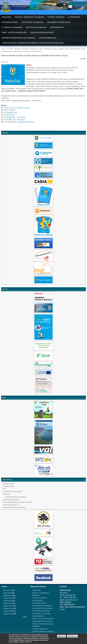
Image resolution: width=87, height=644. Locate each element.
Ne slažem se (72, 636)
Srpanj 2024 (7, 590)
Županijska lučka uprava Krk (13, 492)
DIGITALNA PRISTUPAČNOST (42, 33)
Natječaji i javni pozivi (37, 49)
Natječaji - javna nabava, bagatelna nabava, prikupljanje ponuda (62, 49)
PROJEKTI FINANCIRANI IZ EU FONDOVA (19, 38)
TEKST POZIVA (9, 110)
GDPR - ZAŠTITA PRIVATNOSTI (14, 33)
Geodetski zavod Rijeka (11, 500)
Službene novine (9, 486)
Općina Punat (21, 4)
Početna (3, 49)
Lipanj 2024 (7, 593)
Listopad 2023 (8, 614)
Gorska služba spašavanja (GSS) (14, 507)
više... (25, 617)
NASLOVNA (6, 17)
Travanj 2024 (7, 598)
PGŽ (5, 489)
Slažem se (61, 636)
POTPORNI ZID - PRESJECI (14, 120)
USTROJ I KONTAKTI (56, 17)
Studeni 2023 (8, 611)
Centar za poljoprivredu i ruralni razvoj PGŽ (17, 502)
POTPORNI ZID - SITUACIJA (14, 117)
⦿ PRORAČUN (74, 17)
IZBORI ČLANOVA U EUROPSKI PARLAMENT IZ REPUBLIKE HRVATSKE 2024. (33, 43)
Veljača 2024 (7, 603)
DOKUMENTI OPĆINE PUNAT (59, 22)
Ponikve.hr (7, 494)
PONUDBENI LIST (10, 113)
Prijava (62, 609)
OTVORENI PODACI (10, 22)
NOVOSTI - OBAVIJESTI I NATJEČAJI (29, 17)
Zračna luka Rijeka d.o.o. (11, 505)
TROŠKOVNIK (9, 115)
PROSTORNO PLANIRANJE (32, 22)
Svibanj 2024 (7, 596)
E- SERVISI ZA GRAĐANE (12, 27)
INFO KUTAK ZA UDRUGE (36, 27)
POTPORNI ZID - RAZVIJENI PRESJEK (19, 122)
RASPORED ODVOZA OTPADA (15, 497)
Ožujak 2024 (7, 601)
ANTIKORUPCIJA (57, 27)
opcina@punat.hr (72, 600)
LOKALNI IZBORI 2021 (48, 38)
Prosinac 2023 (8, 609)
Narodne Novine (8, 484)
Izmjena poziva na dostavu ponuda (16, 108)
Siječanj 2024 (8, 606)
